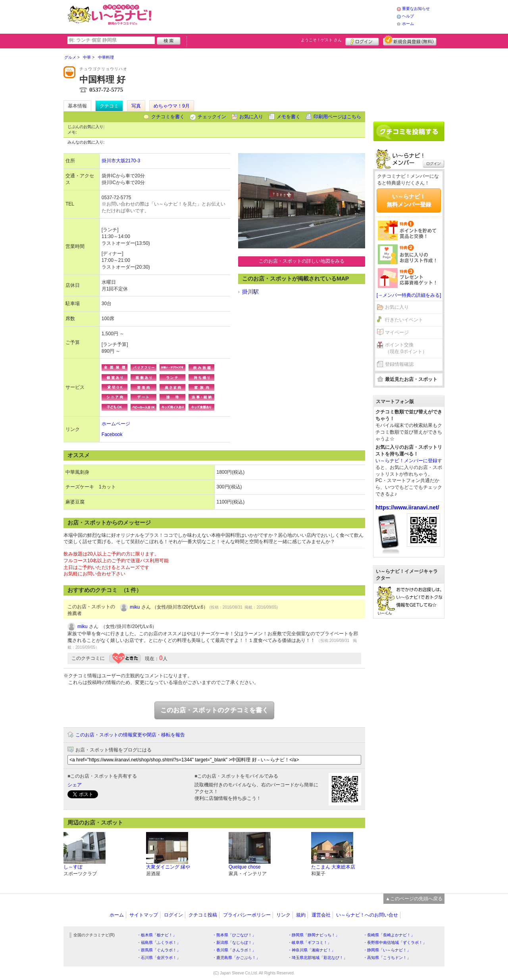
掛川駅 (250, 292)
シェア (75, 785)
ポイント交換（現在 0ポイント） (406, 348)
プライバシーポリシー (247, 915)
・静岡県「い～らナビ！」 (387, 950)
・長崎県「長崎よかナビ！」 (389, 935)
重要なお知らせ (416, 9)
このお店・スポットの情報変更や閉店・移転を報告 (130, 735)
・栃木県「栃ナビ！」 (157, 935)
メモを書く (289, 117)
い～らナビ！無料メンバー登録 (409, 200)
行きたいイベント (404, 320)
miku (135, 607)
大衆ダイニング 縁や (168, 867)
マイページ (397, 332)
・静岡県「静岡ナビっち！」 (314, 935)
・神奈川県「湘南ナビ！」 (312, 950)
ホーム (408, 24)
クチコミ (109, 106)
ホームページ (116, 424)
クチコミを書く (168, 117)
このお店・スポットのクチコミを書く (214, 710)
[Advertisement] (275, 16)
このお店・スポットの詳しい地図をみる (302, 261)
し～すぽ (73, 867)
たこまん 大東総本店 (333, 867)
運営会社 (321, 915)
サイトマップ (144, 915)
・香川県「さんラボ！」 (234, 950)
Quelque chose (245, 867)
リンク (283, 915)
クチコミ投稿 (203, 915)
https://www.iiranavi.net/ (407, 507)
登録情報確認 (399, 364)
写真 (136, 106)
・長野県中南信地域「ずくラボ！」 (395, 943)
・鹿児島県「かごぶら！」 (236, 958)
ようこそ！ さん (321, 40)
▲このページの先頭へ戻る (414, 899)
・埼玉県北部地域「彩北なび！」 (317, 958)
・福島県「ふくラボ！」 (159, 943)
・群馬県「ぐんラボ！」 (159, 950)
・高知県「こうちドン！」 (387, 958)
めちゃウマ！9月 (172, 106)
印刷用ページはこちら (337, 117)
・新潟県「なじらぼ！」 (234, 943)
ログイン (362, 40)
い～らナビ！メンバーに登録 (406, 461)
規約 (301, 915)
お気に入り (251, 117)
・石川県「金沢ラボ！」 (159, 958)
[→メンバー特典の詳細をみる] (409, 295)
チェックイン (212, 117)
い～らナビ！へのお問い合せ (367, 915)
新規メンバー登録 (410, 40)
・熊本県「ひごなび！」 (234, 935)
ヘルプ (408, 16)
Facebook (112, 434)
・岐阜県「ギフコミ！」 (310, 943)
